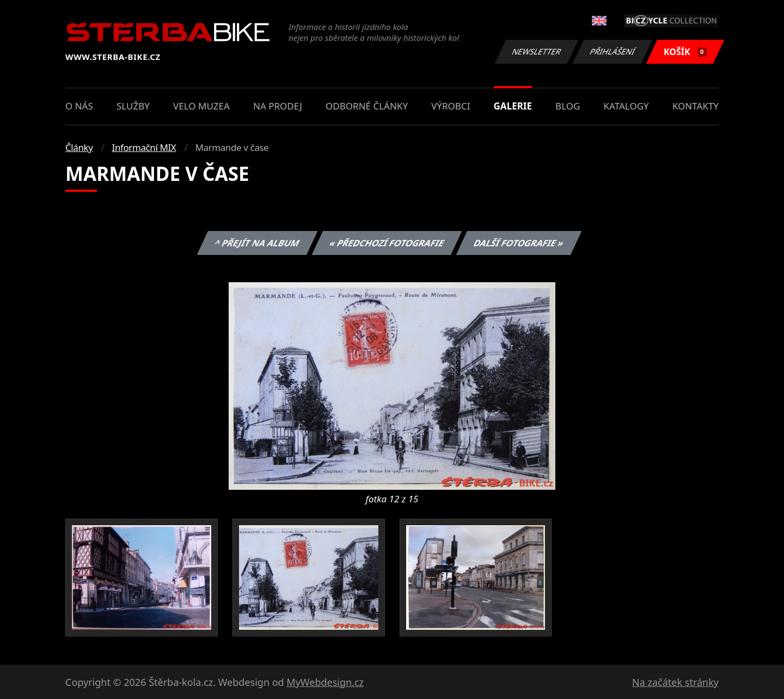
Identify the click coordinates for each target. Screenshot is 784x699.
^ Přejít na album (257, 243)
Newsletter (536, 51)
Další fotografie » (519, 243)
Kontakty (696, 106)
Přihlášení (612, 51)
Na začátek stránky (675, 682)
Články (79, 147)
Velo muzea (201, 106)
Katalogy (626, 106)
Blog (568, 106)
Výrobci (451, 106)
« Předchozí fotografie (387, 243)
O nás (79, 106)
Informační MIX (144, 147)
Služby (133, 106)
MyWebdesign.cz (325, 682)
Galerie (513, 106)
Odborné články (367, 106)
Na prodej (278, 106)
